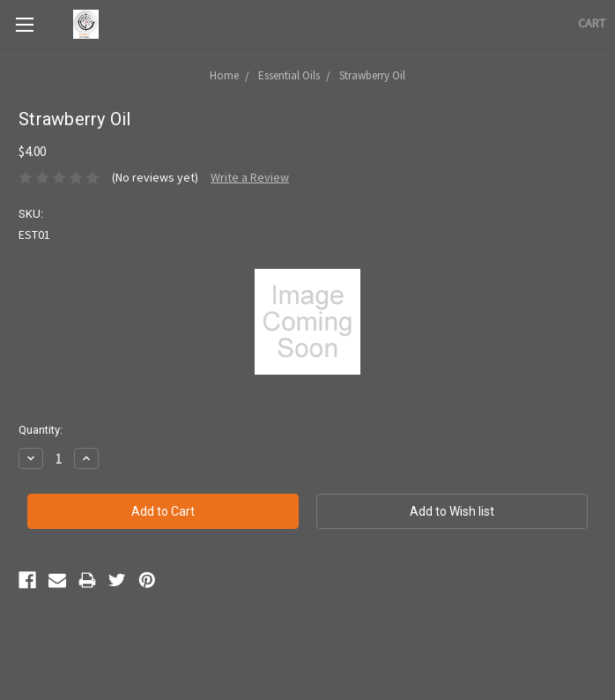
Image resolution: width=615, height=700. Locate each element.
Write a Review (250, 177)
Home (224, 75)
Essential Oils (289, 75)
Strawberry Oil (372, 75)
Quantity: (41, 430)
